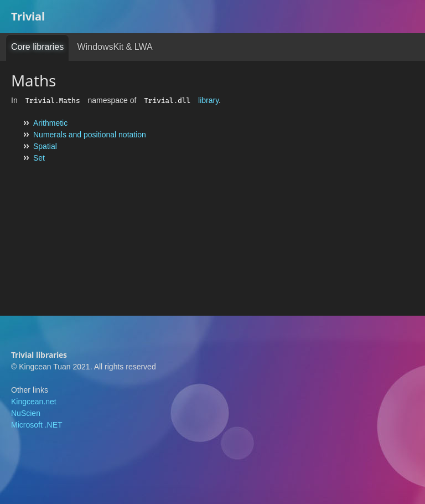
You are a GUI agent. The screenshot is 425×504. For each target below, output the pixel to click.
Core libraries (37, 47)
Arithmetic (50, 123)
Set (39, 158)
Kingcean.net (34, 402)
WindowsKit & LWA (115, 47)
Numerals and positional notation (90, 135)
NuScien (26, 413)
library (208, 100)
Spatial (45, 146)
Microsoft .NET (37, 425)
